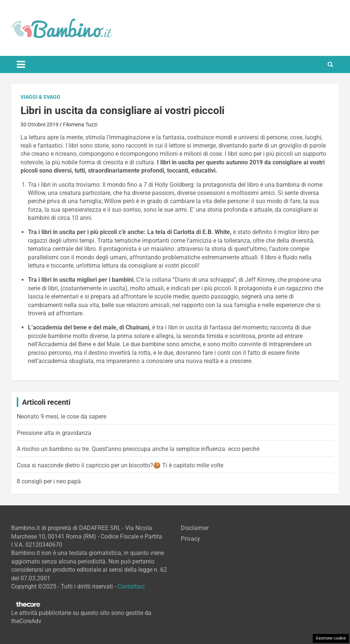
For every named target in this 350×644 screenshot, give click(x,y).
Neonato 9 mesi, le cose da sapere (62, 416)
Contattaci (131, 586)
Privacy (190, 539)
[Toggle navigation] (21, 64)
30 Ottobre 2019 (40, 124)
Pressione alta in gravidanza (54, 433)
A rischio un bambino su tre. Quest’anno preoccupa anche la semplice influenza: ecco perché (138, 449)
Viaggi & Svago (40, 97)
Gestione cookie (331, 638)
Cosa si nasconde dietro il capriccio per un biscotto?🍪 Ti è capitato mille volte (120, 465)
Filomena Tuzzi (80, 124)
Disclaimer (195, 528)
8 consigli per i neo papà (49, 481)
